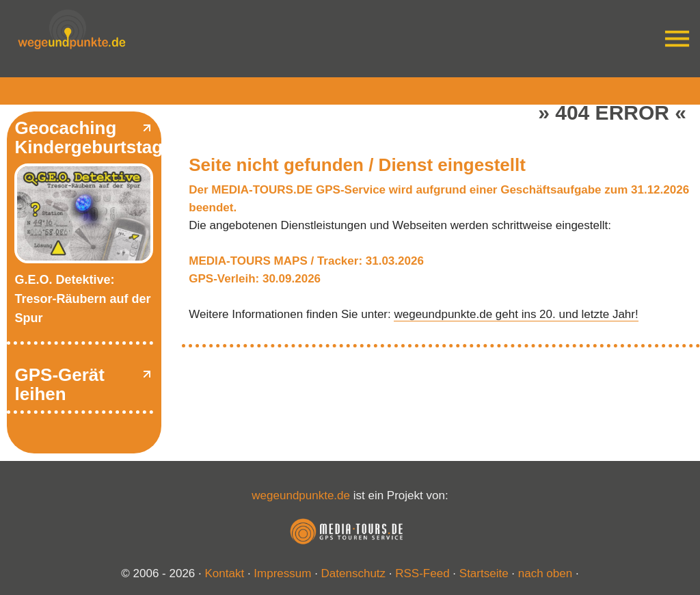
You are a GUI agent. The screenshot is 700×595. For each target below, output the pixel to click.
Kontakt (225, 573)
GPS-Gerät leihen (59, 384)
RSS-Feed (422, 573)
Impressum (282, 573)
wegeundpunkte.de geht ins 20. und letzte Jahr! (516, 314)
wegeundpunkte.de (301, 495)
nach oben (545, 573)
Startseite (484, 573)
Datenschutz (354, 573)
